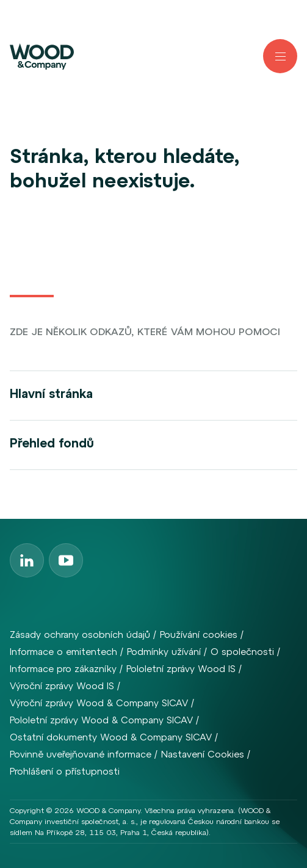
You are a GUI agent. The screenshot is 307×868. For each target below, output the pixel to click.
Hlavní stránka (51, 393)
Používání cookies (199, 635)
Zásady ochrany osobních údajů (80, 635)
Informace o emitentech (63, 652)
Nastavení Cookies (203, 754)
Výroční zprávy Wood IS (62, 686)
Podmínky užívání (164, 652)
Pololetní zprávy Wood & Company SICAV (101, 720)
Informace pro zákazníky (63, 669)
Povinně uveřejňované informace (81, 754)
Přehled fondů (52, 443)
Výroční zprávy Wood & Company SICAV (99, 703)
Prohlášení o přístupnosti (65, 771)
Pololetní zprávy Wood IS (181, 669)
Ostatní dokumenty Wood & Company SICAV (111, 737)
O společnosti (242, 652)
